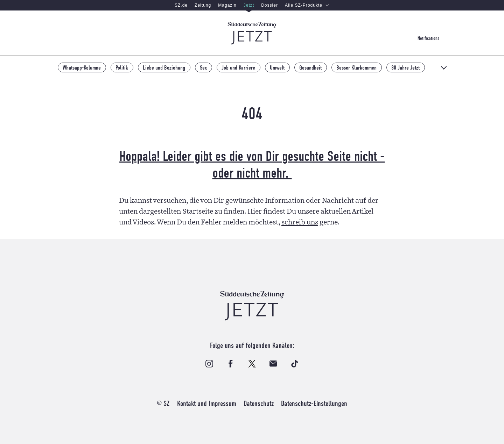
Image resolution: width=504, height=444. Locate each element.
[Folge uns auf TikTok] (295, 364)
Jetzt (249, 5)
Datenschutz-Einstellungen (314, 403)
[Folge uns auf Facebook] (231, 364)
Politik (122, 67)
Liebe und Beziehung (164, 67)
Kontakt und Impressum (207, 403)
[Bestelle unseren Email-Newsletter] (273, 364)
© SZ (163, 403)
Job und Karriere (238, 67)
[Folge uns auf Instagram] (209, 364)
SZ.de (181, 5)
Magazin (227, 5)
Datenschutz (259, 403)
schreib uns (300, 223)
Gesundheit (310, 67)
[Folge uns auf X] (252, 364)
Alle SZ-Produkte (307, 5)
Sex (203, 67)
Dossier (269, 5)
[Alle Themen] (444, 68)
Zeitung (203, 5)
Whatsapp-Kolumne (82, 67)
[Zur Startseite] (252, 33)
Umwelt (277, 67)
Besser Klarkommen (356, 67)
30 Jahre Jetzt (405, 67)
